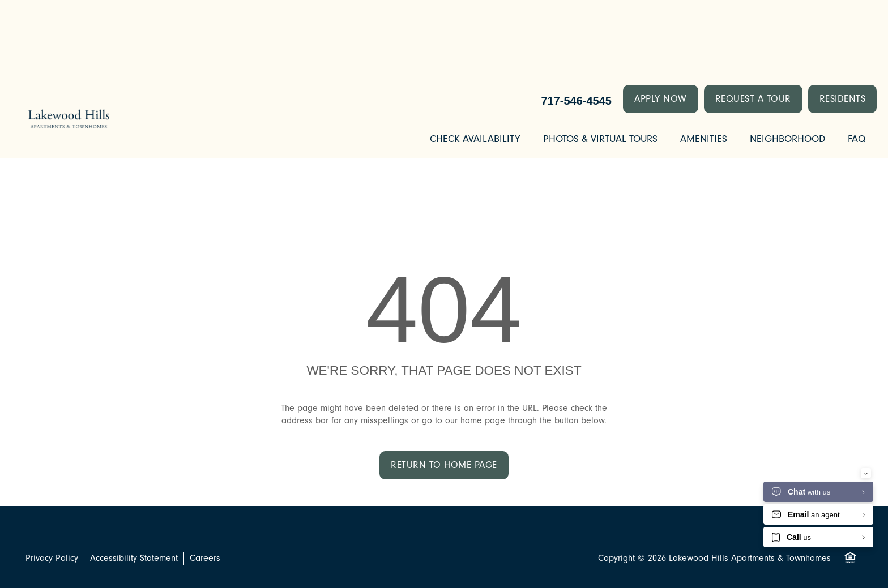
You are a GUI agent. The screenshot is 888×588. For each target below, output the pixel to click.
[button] (661, 99)
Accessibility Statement (134, 558)
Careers (205, 558)
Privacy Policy (52, 558)
